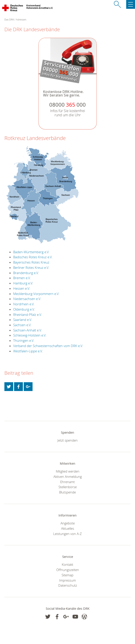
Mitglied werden (68, 471)
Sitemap (67, 575)
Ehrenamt (67, 482)
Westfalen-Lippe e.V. (28, 351)
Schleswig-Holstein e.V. (30, 335)
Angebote (68, 523)
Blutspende (67, 492)
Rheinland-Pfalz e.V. (28, 315)
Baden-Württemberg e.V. (31, 252)
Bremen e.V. (22, 278)
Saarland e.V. (23, 320)
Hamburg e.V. (23, 283)
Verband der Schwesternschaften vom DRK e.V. (48, 346)
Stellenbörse (68, 487)
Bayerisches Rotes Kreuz (31, 262)
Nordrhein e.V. (24, 304)
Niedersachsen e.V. (27, 299)
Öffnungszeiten (68, 570)
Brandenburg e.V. (26, 273)
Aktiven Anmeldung (68, 477)
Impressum (67, 580)
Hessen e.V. (22, 288)
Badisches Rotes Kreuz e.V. (33, 257)
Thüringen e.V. (24, 340)
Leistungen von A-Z (67, 534)
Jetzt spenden (67, 440)
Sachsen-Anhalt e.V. (28, 330)
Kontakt (67, 564)
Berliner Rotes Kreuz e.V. (31, 267)
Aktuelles (68, 528)
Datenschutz (68, 585)
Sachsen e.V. (22, 325)
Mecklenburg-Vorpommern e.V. (36, 294)
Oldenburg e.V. (24, 309)
